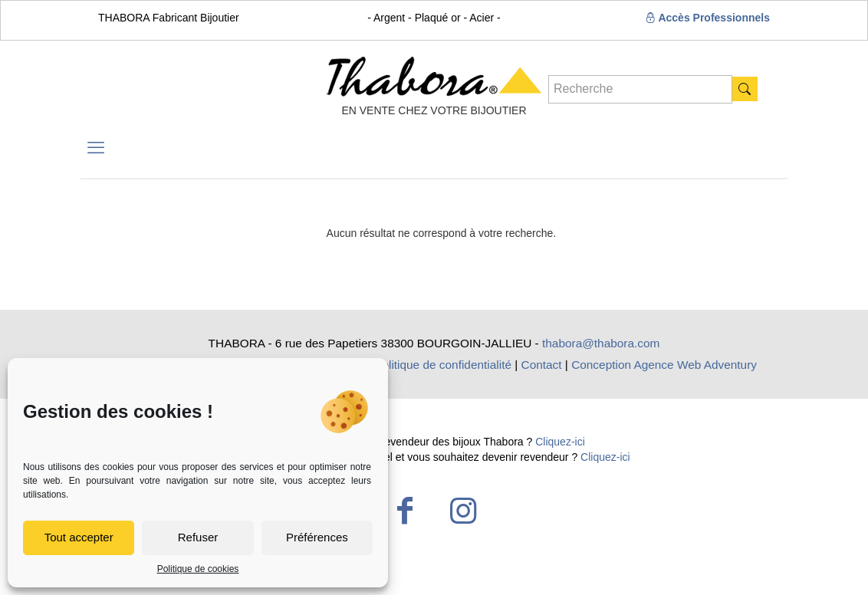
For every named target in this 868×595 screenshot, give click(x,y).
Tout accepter (79, 537)
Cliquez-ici (560, 442)
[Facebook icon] (405, 511)
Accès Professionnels (707, 18)
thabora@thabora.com (601, 343)
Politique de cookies (198, 569)
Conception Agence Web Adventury (664, 365)
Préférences (317, 537)
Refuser (198, 537)
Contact (542, 365)
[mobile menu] (96, 148)
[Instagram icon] (463, 511)
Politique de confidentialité (443, 365)
